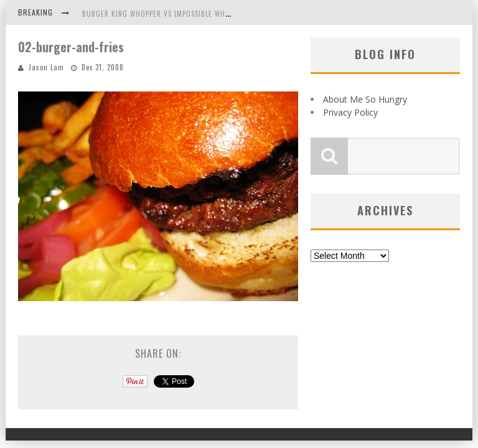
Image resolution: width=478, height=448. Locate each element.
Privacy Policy (350, 112)
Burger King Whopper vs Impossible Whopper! (165, 14)
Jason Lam (46, 67)
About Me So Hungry (365, 99)
